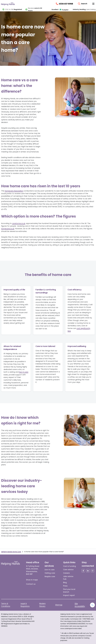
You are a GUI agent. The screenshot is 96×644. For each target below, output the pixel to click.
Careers (66, 573)
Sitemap (59, 605)
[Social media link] (83, 571)
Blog (65, 582)
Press (65, 586)
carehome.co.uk (19, 223)
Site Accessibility (80, 605)
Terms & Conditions (6, 605)
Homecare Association (14, 191)
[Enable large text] (92, 605)
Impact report (69, 595)
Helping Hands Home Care (11, 552)
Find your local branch (69, 591)
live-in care (24, 372)
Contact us (31, 584)
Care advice (68, 570)
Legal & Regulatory (25, 605)
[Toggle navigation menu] (93, 4)
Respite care (50, 577)
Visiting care (50, 573)
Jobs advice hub (68, 578)
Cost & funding (69, 566)
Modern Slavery (42, 605)
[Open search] (82, 4)
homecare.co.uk (8, 229)
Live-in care (50, 570)
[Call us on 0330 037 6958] (64, 4)
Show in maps (32, 580)
